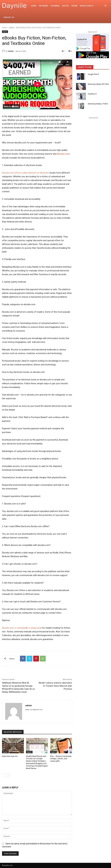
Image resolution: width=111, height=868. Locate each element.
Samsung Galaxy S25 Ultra (98, 84)
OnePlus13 (92, 94)
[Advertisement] (94, 134)
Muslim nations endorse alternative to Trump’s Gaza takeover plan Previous (55, 686)
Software (43, 6)
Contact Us (9, 17)
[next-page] (8, 775)
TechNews (55, 6)
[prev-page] (4, 775)
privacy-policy (87, 6)
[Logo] (16, 6)
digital (66, 6)
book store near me (10, 756)
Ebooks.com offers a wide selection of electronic (26, 173)
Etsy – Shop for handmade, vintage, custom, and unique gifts (61, 759)
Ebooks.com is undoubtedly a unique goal (22, 628)
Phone (74, 6)
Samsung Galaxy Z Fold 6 (98, 104)
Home (34, 6)
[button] (106, 6)
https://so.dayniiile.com (34, 710)
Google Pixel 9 (93, 74)
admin (11, 51)
